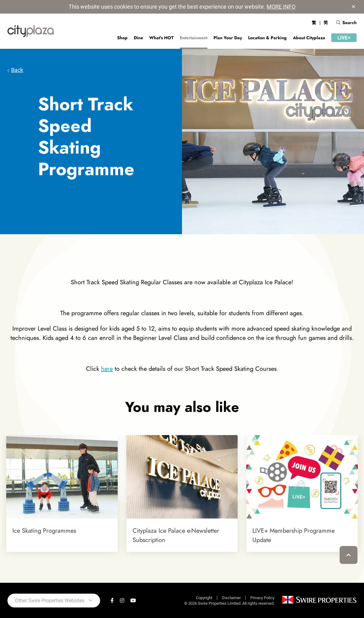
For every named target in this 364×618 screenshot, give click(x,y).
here (107, 369)
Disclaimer (231, 598)
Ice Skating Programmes (44, 531)
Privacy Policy (262, 598)
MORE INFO (281, 7)
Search (346, 23)
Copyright (204, 598)
